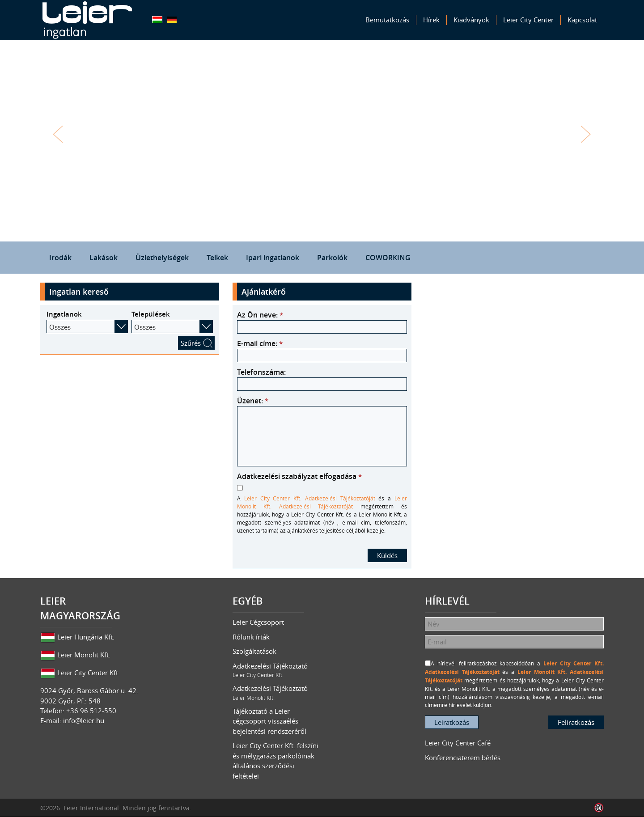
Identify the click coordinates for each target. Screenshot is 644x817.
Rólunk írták (251, 637)
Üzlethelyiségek (162, 258)
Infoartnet (599, 808)
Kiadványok (471, 20)
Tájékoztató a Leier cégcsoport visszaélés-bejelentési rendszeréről (269, 721)
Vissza (58, 134)
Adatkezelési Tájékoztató (277, 670)
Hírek (431, 20)
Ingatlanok (64, 314)
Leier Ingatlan (87, 20)
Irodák (60, 258)
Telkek (217, 258)
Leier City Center (528, 20)
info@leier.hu (84, 720)
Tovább (586, 134)
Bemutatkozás (387, 20)
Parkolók (332, 258)
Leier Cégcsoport (258, 622)
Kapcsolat (582, 20)
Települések (151, 314)
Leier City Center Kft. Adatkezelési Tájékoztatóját (310, 498)
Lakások (104, 258)
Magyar (157, 20)
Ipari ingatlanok (273, 258)
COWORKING (388, 258)
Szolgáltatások (254, 651)
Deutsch (172, 20)
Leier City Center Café (458, 743)
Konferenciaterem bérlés (463, 758)
